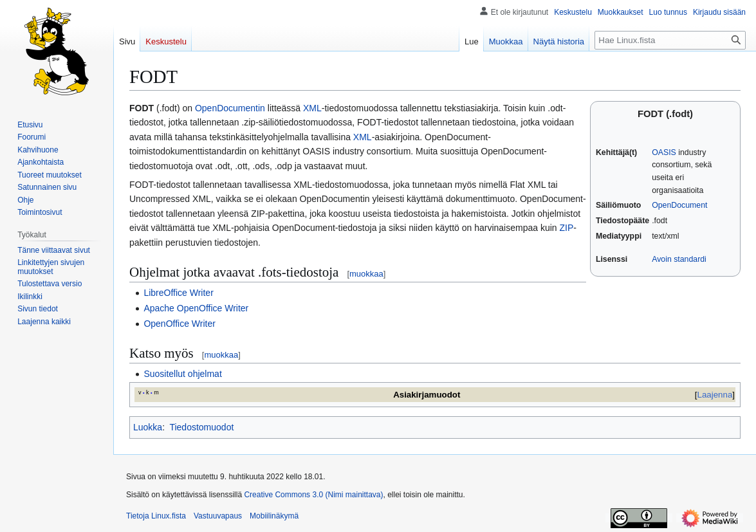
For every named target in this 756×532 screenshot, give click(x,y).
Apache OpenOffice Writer (196, 308)
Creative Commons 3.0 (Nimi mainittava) (313, 495)
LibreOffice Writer (178, 293)
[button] (44, 322)
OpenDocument (679, 205)
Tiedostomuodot (201, 427)
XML (312, 108)
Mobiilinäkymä (274, 516)
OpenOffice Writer (180, 324)
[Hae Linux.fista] (670, 40)
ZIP (566, 228)
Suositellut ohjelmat (182, 374)
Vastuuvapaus (218, 516)
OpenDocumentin (230, 108)
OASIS (664, 152)
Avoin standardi (679, 259)
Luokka (148, 427)
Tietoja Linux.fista (156, 516)
